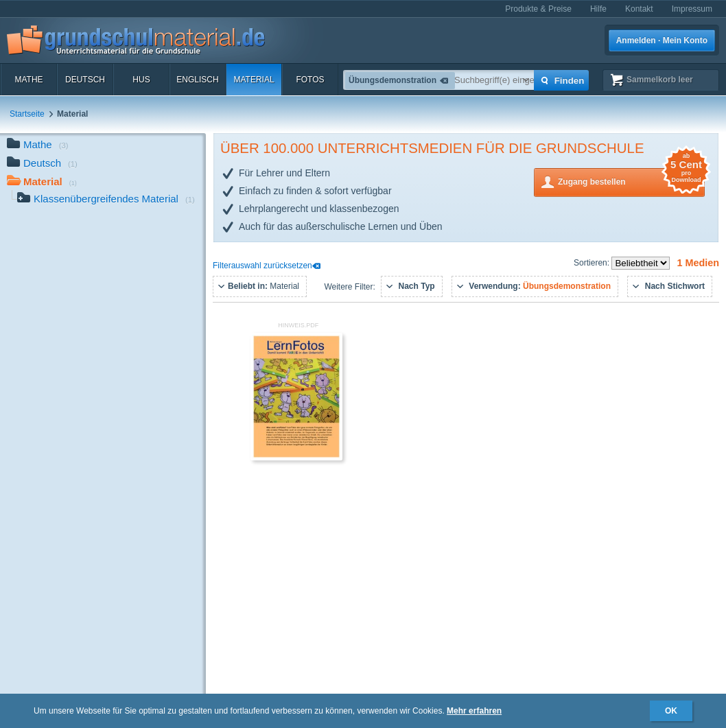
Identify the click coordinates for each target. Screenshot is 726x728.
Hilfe (598, 9)
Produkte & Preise (538, 9)
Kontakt (639, 9)
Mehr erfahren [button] (474, 711)
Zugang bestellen (631, 181)
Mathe (28, 80)
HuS (141, 80)
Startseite (27, 114)
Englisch (197, 80)
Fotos (310, 80)
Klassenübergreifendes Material (106, 200)
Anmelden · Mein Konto (662, 40)
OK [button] (671, 711)
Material (254, 80)
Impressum (692, 9)
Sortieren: (593, 263)
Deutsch (85, 80)
